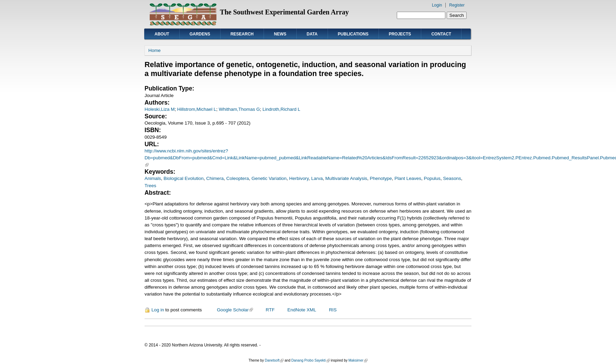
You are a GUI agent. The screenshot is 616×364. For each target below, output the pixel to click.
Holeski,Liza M (160, 109)
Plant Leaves (408, 178)
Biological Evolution (184, 178)
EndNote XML (302, 310)
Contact (441, 34)
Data (312, 34)
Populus (432, 178)
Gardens (200, 34)
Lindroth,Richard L (282, 109)
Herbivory (299, 178)
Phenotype (381, 178)
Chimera (215, 178)
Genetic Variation (269, 178)
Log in (158, 310)
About (162, 34)
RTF (270, 310)
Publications (353, 34)
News (280, 34)
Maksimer (358, 360)
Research (242, 34)
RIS (333, 310)
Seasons (452, 178)
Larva (317, 178)
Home (155, 50)
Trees (150, 186)
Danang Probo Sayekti (310, 360)
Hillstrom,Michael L (197, 109)
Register (457, 5)
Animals (153, 178)
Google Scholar (235, 310)
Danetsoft (274, 360)
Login (437, 5)
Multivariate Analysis (346, 178)
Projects (400, 34)
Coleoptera (238, 178)
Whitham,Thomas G (239, 109)
